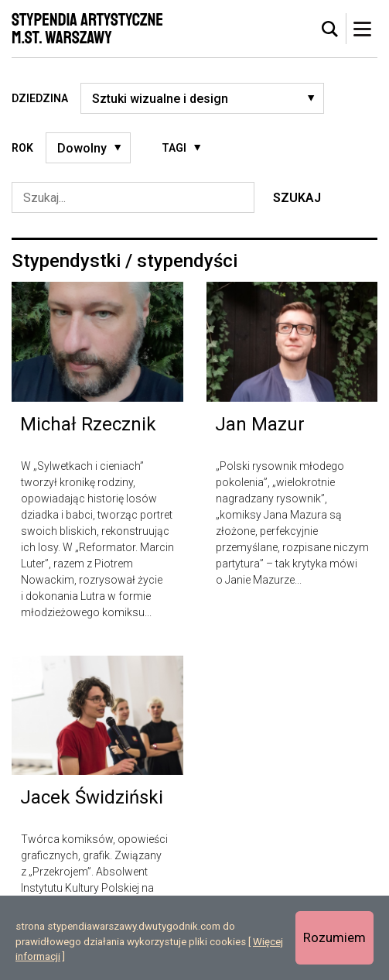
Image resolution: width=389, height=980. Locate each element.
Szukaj (297, 198)
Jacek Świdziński (92, 797)
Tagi (174, 148)
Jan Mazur (260, 424)
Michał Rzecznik (88, 424)
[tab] (330, 29)
